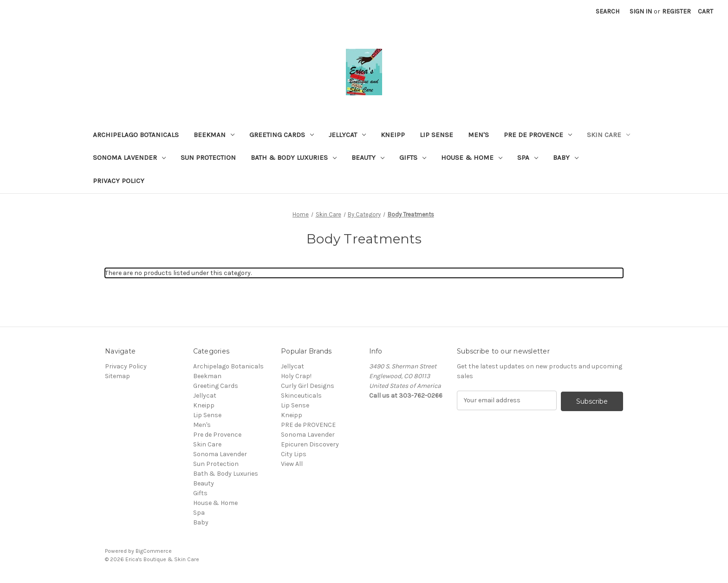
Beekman (214, 135)
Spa (528, 157)
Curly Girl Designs (308, 386)
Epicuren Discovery (310, 444)
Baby (566, 157)
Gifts (413, 157)
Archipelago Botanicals (136, 135)
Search (608, 11)
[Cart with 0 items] (705, 11)
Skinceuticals (301, 396)
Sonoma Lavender (129, 157)
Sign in (641, 11)
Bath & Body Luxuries (294, 157)
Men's (478, 135)
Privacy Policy (119, 181)
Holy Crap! (296, 376)
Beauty (368, 157)
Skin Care (608, 135)
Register (676, 11)
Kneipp (393, 135)
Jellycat (347, 135)
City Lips (294, 454)
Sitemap (117, 376)
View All (292, 464)
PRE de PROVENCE (308, 425)
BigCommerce (154, 551)
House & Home (472, 157)
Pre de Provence (538, 135)
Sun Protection (208, 157)
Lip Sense (436, 135)
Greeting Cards (282, 135)
